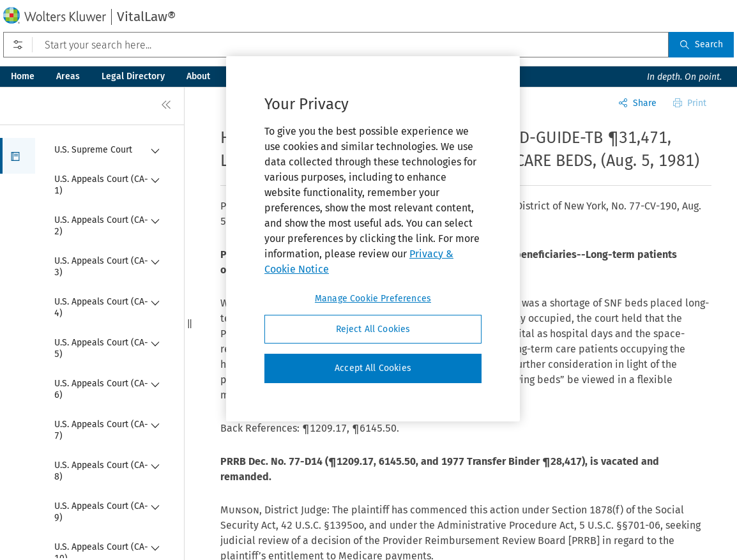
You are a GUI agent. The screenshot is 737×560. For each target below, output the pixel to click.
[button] (18, 156)
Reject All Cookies (373, 329)
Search (701, 44)
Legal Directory (133, 76)
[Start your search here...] (336, 45)
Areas (68, 76)
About (198, 76)
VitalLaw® (146, 17)
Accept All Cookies (373, 368)
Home (23, 76)
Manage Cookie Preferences (373, 299)
